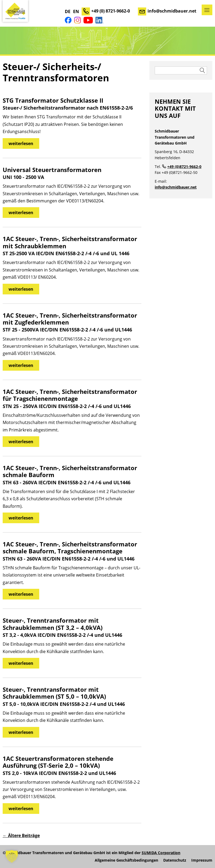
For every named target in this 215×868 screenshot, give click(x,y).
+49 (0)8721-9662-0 (184, 167)
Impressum (202, 860)
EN (76, 11)
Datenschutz (175, 860)
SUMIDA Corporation (161, 853)
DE (68, 11)
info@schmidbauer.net (172, 11)
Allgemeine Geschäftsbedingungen (126, 860)
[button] (12, 856)
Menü (207, 10)
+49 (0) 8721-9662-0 (111, 11)
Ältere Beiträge (21, 835)
